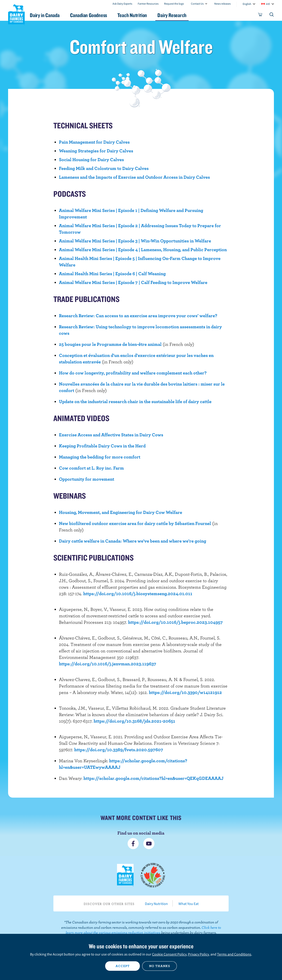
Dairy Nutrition (156, 904)
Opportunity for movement (87, 479)
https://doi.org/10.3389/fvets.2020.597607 (119, 749)
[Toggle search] (272, 15)
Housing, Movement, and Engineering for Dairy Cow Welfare (121, 512)
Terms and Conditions (234, 954)
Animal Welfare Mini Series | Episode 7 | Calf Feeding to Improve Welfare (133, 282)
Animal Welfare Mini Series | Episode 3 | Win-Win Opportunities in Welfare (135, 241)
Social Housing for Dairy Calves (91, 159)
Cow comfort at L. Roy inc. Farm (91, 468)
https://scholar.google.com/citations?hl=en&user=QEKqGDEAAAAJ (153, 778)
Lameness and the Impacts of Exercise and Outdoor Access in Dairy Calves (134, 177)
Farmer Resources (148, 4)
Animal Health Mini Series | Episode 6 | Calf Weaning (112, 273)
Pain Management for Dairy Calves (94, 142)
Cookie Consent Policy (169, 954)
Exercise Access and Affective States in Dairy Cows (111, 435)
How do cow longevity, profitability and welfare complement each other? (133, 373)
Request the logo (174, 4)
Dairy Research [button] (184, 15)
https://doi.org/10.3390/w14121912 (185, 692)
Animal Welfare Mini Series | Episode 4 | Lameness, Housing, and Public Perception (143, 249)
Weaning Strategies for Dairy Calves (96, 151)
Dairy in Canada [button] (52, 15)
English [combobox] (247, 4)
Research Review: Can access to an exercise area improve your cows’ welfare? (138, 315)
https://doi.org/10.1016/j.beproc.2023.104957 (175, 622)
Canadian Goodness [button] (97, 15)
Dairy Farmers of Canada (16, 14)
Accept (123, 966)
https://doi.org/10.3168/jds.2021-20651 (134, 721)
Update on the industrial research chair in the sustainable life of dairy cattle (135, 401)
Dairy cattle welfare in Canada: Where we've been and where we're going (133, 541)
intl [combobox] (268, 4)
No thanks (160, 966)
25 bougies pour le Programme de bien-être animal (110, 344)
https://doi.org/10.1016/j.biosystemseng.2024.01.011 (138, 593)
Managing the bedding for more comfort (100, 457)
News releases (222, 4)
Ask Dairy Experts (122, 4)
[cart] (260, 15)
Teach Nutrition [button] (143, 15)
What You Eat (189, 904)
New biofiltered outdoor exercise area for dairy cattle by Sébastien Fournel (135, 523)
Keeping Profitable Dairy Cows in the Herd (102, 446)
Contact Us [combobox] (197, 4)
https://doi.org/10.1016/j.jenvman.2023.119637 (108, 664)
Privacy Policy (198, 954)
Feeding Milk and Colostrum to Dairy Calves (104, 168)
